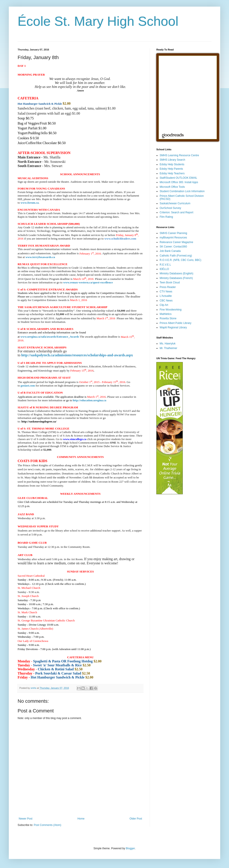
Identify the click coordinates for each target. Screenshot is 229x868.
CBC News (166, 301)
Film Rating (166, 217)
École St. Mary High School (98, 21)
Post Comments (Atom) (47, 825)
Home (81, 819)
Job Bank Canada (170, 251)
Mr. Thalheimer (168, 348)
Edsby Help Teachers (172, 173)
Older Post (136, 819)
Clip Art (164, 305)
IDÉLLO (164, 269)
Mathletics (166, 314)
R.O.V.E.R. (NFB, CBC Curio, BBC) (180, 260)
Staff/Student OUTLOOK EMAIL (178, 178)
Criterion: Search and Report (176, 212)
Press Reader (168, 287)
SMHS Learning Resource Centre (179, 155)
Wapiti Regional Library (173, 327)
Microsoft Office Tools (172, 187)
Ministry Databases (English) (176, 273)
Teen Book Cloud (170, 283)
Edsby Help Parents (171, 169)
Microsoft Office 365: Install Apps (179, 182)
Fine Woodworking (171, 310)
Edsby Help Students (172, 164)
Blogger (130, 848)
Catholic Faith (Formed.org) (176, 256)
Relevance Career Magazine (176, 242)
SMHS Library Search (172, 160)
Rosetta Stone (168, 318)
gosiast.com (28, 386)
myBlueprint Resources (173, 238)
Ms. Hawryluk (168, 344)
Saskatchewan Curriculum (175, 203)
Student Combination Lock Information (182, 191)
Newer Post (26, 819)
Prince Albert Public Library (175, 323)
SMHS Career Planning (173, 233)
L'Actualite (166, 296)
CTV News (166, 292)
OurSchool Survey (170, 208)
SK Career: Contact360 (173, 247)
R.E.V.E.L (165, 265)
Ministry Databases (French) (176, 278)
